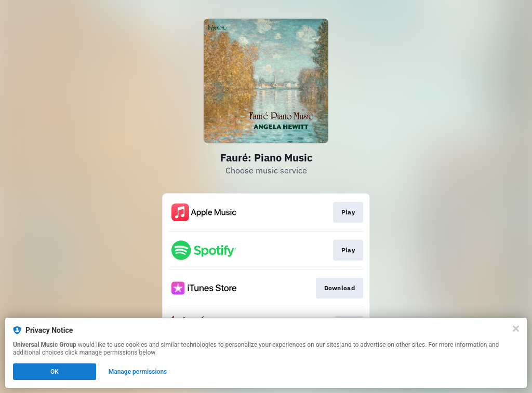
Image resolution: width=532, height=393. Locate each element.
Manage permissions (138, 372)
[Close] (516, 329)
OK (55, 372)
